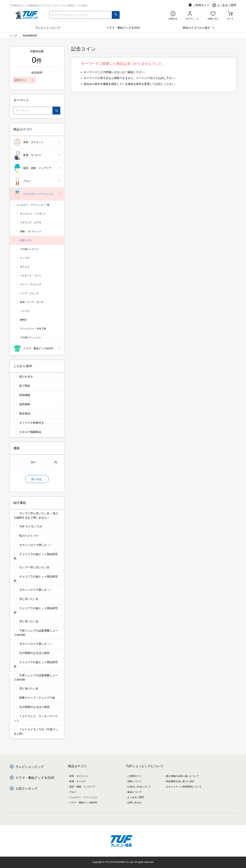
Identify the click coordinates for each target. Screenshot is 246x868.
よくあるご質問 (224, 5)
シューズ (25, 311)
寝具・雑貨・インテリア (37, 168)
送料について (134, 781)
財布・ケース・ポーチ (32, 302)
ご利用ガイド (199, 5)
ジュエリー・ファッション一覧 (33, 205)
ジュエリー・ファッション (37, 194)
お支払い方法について (139, 787)
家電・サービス (37, 155)
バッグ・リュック (29, 293)
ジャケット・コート (31, 276)
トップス (25, 258)
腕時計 (24, 320)
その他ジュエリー (29, 249)
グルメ (37, 181)
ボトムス (25, 267)
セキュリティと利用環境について (184, 787)
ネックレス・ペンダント (33, 214)
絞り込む (37, 479)
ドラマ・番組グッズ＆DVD (123, 28)
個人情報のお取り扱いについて (183, 776)
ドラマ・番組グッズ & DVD (35, 778)
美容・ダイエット (37, 142)
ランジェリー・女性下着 (33, 329)
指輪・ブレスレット (31, 231)
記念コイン (26, 240)
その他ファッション (31, 337)
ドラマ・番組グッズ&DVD (37, 349)
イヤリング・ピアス (31, 223)
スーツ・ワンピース (31, 284)
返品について (134, 792)
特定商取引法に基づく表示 (180, 781)
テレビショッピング (48, 28)
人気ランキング (27, 789)
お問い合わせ (134, 803)
